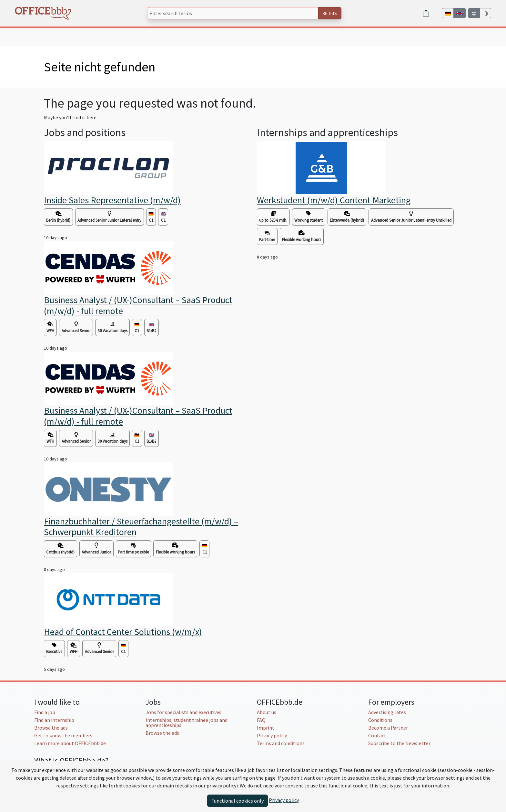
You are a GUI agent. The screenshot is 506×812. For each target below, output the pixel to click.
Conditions (380, 720)
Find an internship (54, 720)
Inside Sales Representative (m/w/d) (112, 200)
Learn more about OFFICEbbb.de (70, 743)
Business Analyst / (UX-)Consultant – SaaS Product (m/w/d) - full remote (138, 305)
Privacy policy (272, 735)
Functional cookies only (238, 801)
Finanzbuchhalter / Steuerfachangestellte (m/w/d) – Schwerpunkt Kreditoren (141, 527)
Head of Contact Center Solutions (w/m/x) (123, 632)
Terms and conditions (281, 743)
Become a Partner (388, 728)
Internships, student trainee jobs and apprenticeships (187, 722)
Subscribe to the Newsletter (399, 743)
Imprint (266, 728)
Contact (377, 735)
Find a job (45, 712)
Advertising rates (387, 712)
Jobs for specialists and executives (183, 712)
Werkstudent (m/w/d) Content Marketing (334, 200)
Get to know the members (63, 735)
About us (267, 712)
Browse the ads (51, 728)
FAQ (261, 720)
